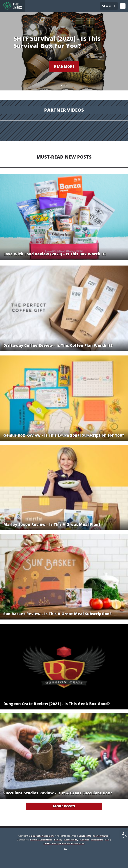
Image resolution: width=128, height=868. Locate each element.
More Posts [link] (64, 806)
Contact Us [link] (85, 836)
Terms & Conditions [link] (41, 840)
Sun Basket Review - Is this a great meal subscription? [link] (57, 614)
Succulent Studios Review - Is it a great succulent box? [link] (58, 793)
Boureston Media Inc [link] (43, 836)
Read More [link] (64, 67)
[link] (124, 835)
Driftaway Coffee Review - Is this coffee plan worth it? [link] (58, 345)
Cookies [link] (85, 840)
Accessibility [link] (71, 840)
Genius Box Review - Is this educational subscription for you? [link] (64, 435)
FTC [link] (107, 840)
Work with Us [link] (101, 836)
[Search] (109, 6)
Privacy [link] (58, 840)
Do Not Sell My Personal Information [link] (64, 843)
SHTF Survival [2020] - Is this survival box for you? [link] (57, 42)
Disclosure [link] (97, 840)
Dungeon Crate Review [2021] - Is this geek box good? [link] (57, 704)
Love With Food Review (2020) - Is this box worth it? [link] (55, 254)
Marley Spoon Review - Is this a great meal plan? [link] (52, 524)
